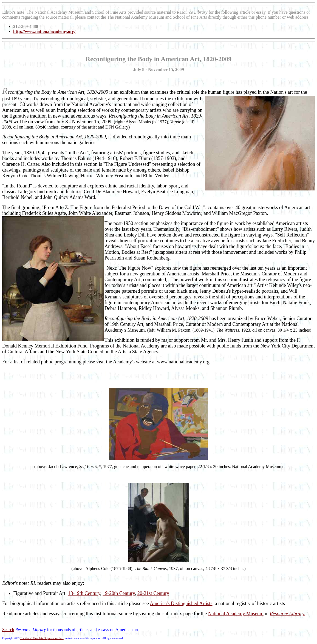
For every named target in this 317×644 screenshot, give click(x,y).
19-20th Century (119, 593)
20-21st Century (153, 593)
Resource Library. (288, 614)
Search (8, 630)
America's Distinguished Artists (181, 603)
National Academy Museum (236, 614)
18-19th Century (84, 593)
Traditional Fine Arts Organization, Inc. (42, 638)
